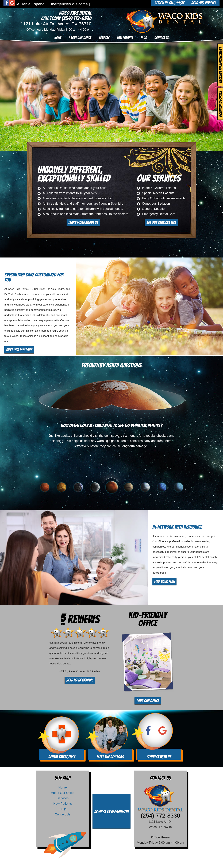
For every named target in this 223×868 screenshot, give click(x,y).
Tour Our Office (148, 701)
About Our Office (80, 38)
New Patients (125, 38)
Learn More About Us (83, 223)
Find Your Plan (164, 581)
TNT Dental (137, 862)
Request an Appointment (111, 812)
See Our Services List (161, 223)
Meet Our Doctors (19, 350)
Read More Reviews (80, 680)
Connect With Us (159, 757)
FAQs (144, 38)
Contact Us (162, 38)
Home (58, 38)
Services (104, 38)
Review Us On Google (169, 3)
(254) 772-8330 (77, 18)
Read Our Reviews (204, 3)
